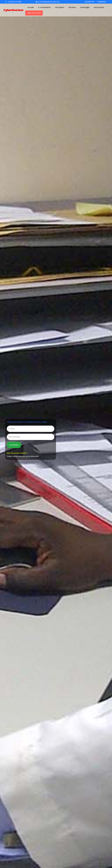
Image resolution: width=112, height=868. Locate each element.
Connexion (101, 2)
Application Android (34, 13)
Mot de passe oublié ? (17, 453)
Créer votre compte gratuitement (23, 456)
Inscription (90, 2)
